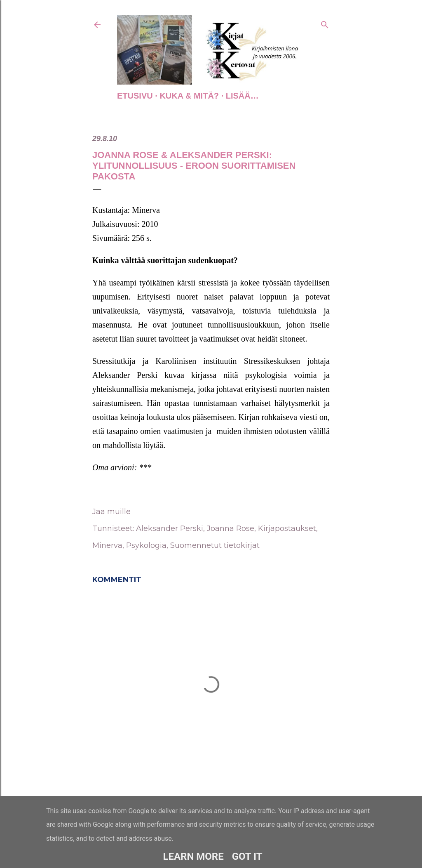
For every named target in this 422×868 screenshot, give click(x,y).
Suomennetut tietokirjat (215, 545)
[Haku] (325, 23)
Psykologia (146, 545)
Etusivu (135, 96)
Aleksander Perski (170, 528)
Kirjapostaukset (287, 528)
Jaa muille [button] (111, 512)
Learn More (193, 856)
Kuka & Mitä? (189, 96)
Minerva (107, 545)
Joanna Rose (231, 528)
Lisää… (242, 96)
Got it (247, 856)
